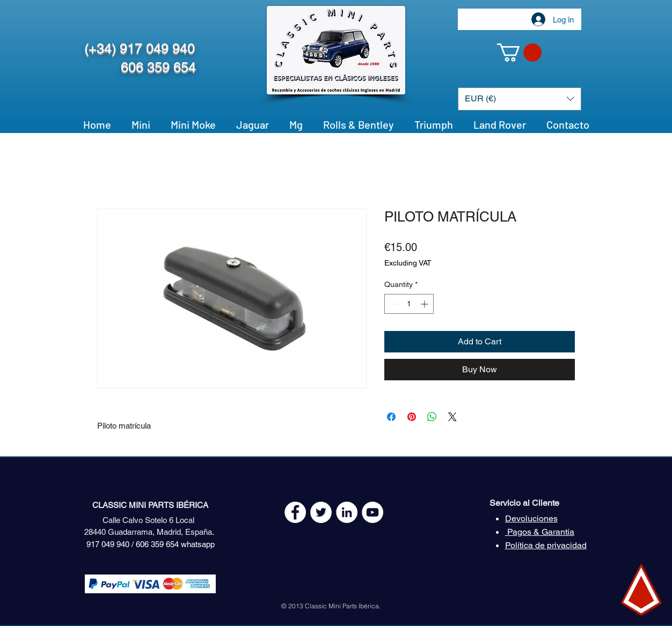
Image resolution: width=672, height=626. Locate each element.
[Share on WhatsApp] (432, 417)
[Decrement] (393, 304)
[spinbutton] (409, 304)
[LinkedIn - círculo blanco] (347, 512)
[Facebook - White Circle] (295, 512)
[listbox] (520, 99)
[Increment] (425, 304)
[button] (519, 53)
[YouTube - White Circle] (372, 512)
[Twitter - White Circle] (321, 512)
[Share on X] (452, 417)
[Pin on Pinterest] (412, 417)
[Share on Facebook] (391, 417)
